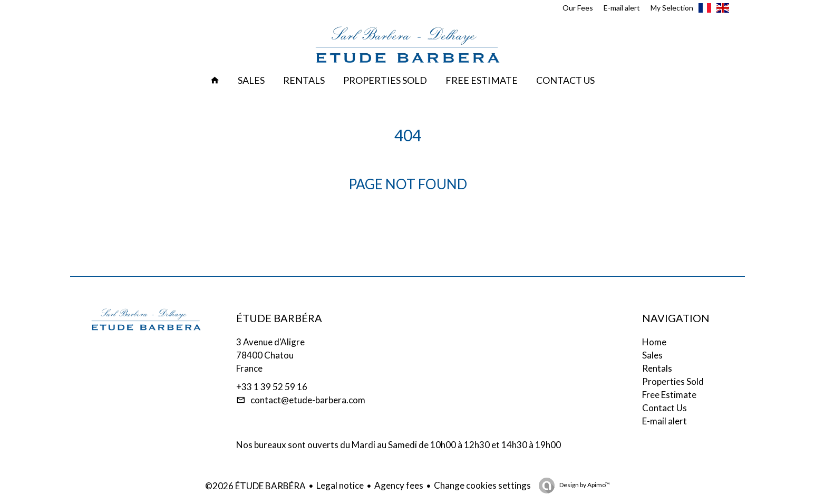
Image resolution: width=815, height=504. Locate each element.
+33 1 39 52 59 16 (272, 387)
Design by (584, 485)
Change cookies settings (482, 485)
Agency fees (399, 485)
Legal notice (340, 485)
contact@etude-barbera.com (308, 400)
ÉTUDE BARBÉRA (279, 318)
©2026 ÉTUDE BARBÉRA (255, 486)
